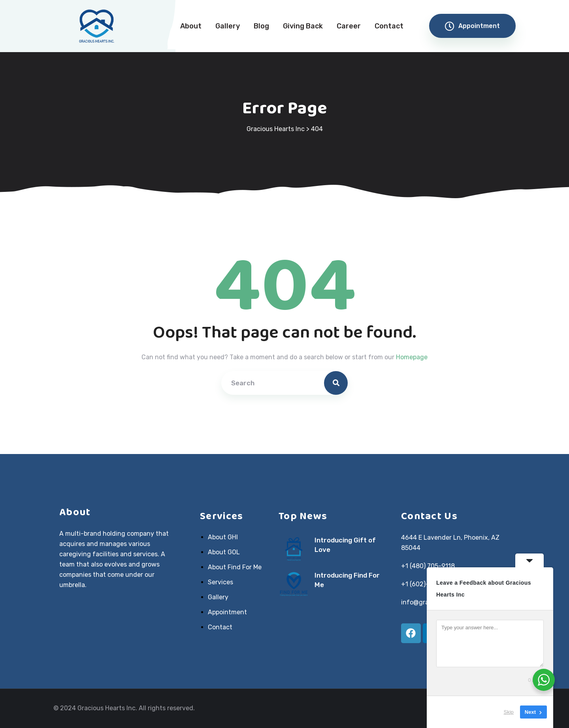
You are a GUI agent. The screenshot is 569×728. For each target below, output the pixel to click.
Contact (389, 26)
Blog (261, 26)
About (191, 26)
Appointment (472, 26)
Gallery (228, 26)
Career (349, 26)
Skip (509, 712)
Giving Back (303, 26)
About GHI (223, 537)
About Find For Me (235, 567)
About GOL (224, 552)
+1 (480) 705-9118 (428, 566)
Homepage (412, 357)
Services (220, 582)
